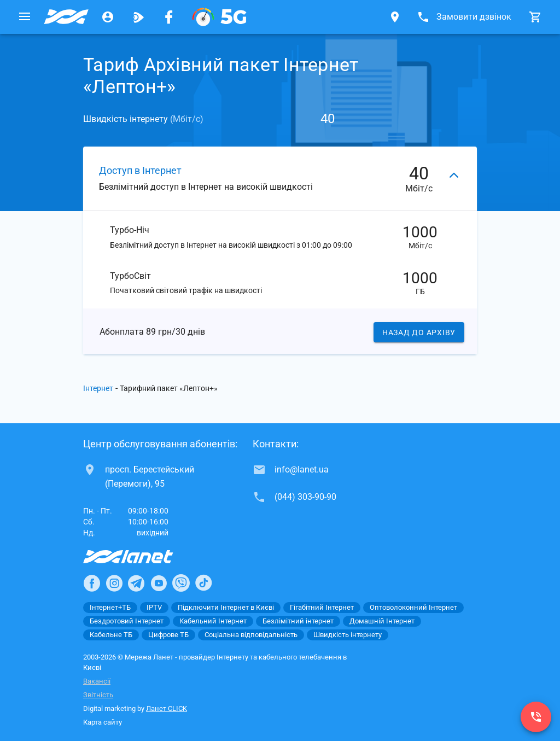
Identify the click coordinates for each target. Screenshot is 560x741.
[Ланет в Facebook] (92, 584)
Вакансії (97, 682)
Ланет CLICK (167, 709)
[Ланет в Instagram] (114, 584)
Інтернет (98, 389)
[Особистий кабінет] (108, 17)
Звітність (98, 695)
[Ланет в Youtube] (159, 584)
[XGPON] (219, 17)
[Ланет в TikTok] (203, 584)
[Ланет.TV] (138, 17)
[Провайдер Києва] (66, 17)
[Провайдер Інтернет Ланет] (141, 557)
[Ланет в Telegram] (136, 584)
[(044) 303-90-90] (536, 717)
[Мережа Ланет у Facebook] (169, 17)
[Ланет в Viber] (181, 584)
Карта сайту (103, 723)
